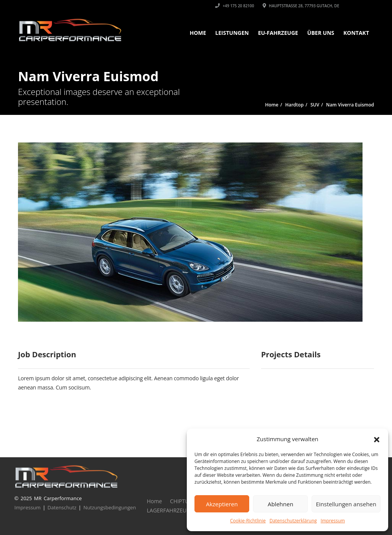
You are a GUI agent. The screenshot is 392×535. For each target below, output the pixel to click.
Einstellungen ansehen (346, 504)
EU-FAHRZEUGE (278, 33)
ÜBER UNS (321, 33)
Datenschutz (62, 507)
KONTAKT (356, 33)
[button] (377, 439)
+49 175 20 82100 (235, 6)
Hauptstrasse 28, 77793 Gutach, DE (301, 6)
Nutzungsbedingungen (110, 507)
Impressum (333, 521)
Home (198, 33)
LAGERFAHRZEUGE (170, 510)
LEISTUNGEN (232, 33)
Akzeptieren (222, 504)
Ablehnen (280, 504)
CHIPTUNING (186, 501)
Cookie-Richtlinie (248, 521)
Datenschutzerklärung (293, 521)
